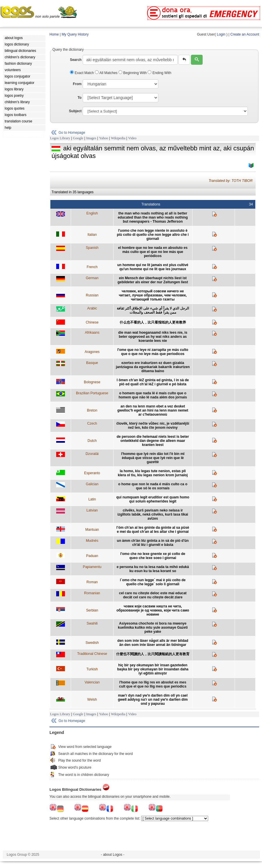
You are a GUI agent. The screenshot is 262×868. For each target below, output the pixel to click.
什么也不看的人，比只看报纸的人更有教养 (153, 322)
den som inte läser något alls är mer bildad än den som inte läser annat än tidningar (153, 643)
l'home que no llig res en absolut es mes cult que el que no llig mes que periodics (153, 684)
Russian (92, 295)
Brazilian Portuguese (92, 393)
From (77, 84)
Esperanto (92, 473)
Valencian (92, 682)
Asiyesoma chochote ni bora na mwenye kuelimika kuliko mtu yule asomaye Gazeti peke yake (153, 628)
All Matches (107, 73)
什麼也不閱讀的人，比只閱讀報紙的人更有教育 (153, 654)
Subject (75, 111)
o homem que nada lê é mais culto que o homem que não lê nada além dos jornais (153, 395)
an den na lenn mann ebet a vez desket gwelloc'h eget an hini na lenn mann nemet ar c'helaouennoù (153, 410)
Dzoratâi (92, 454)
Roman (92, 582)
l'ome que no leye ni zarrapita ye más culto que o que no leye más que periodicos (153, 352)
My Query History (75, 34)
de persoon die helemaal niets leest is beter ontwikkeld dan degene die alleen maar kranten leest (153, 441)
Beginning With (133, 73)
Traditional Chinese (92, 654)
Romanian (92, 593)
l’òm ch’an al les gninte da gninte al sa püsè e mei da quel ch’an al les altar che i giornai (153, 530)
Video (132, 138)
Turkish (92, 669)
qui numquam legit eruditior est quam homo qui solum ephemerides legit (153, 499)
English (92, 213)
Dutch (92, 441)
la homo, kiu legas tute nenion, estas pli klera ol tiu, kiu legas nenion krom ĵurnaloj (153, 473)
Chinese (92, 322)
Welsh (92, 700)
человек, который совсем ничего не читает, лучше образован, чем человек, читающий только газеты (153, 295)
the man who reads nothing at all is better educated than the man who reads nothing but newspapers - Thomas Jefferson (153, 217)
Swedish (92, 643)
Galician (92, 484)
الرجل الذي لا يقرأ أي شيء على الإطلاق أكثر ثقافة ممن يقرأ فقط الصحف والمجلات (153, 310)
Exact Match (82, 73)
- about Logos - (113, 855)
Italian (92, 235)
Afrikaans (92, 333)
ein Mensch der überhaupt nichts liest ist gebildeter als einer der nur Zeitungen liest (153, 280)
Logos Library (60, 138)
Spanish (92, 248)
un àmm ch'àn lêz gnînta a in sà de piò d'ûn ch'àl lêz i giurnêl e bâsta (153, 543)
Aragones (92, 352)
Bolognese (92, 382)
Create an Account (245, 34)
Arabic (92, 308)
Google (78, 138)
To (79, 98)
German (92, 278)
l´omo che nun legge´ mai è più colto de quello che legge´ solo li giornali (153, 582)
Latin (92, 499)
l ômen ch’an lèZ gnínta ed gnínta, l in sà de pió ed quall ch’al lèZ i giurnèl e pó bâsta (153, 382)
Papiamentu (92, 567)
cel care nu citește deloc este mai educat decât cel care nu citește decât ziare (153, 595)
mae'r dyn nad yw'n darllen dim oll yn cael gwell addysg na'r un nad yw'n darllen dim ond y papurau (153, 700)
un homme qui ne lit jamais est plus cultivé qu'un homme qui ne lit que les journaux (153, 267)
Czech (92, 424)
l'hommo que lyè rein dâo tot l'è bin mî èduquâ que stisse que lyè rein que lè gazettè (153, 458)
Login (221, 34)
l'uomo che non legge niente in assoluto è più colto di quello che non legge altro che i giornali (153, 235)
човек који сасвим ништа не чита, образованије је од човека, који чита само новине (153, 610)
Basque (92, 363)
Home (54, 34)
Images (91, 138)
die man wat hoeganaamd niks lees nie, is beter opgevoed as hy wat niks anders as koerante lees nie (153, 337)
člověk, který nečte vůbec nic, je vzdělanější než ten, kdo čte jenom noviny (153, 426)
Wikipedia (118, 138)
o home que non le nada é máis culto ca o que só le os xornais (153, 486)
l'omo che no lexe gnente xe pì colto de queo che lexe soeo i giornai (153, 556)
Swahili (92, 623)
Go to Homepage (72, 133)
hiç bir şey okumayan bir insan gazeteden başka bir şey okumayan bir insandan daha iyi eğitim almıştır (153, 669)
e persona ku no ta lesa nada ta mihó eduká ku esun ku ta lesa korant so (153, 569)
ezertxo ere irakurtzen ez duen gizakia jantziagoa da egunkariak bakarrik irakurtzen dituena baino (153, 367)
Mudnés (92, 541)
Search (76, 60)
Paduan (92, 556)
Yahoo (103, 138)
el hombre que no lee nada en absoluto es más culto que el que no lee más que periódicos (153, 252)
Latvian (92, 510)
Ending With (159, 73)
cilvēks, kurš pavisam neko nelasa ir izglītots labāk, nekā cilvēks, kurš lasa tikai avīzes (153, 514)
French (92, 267)
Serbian (92, 610)
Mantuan (92, 530)
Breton (92, 410)
